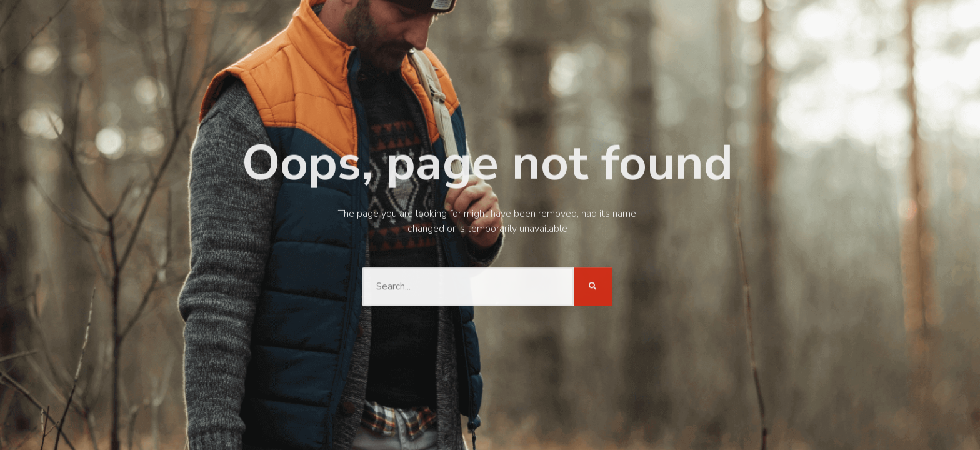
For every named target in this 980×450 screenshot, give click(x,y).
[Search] (593, 286)
